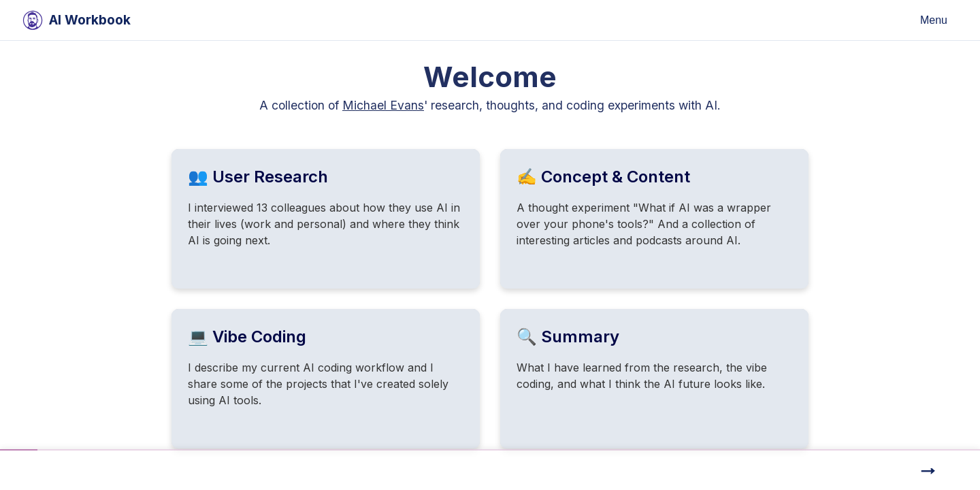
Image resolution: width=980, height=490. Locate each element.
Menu (934, 20)
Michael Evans (383, 105)
